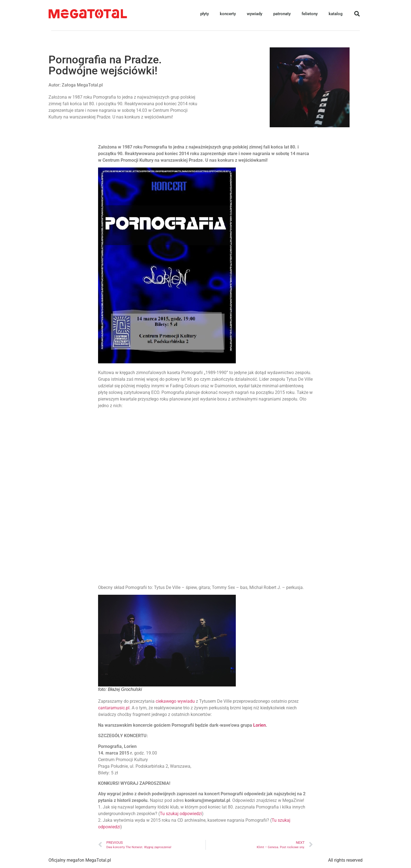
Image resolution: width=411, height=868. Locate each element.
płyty (205, 14)
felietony (310, 14)
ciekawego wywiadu (175, 701)
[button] (357, 14)
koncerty (228, 14)
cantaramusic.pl (114, 708)
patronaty (282, 14)
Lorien (259, 725)
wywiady (255, 14)
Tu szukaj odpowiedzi (181, 814)
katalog (336, 14)
